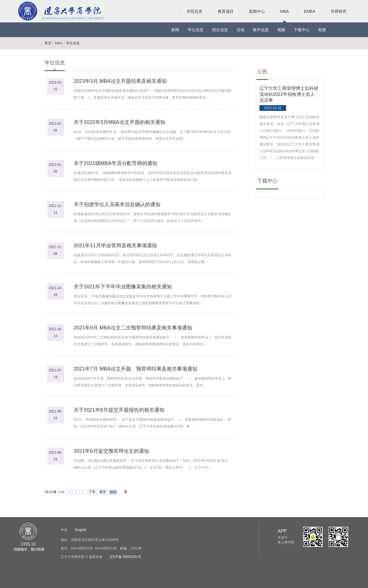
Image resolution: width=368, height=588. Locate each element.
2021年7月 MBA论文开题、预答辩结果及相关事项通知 (136, 369)
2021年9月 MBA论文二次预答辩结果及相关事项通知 (133, 328)
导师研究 (339, 11)
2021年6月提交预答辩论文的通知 (111, 451)
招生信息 (220, 30)
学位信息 (196, 30)
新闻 (175, 30)
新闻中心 (257, 11)
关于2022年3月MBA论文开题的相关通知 (120, 122)
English (81, 530)
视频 (281, 30)
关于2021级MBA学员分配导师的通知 (116, 163)
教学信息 (261, 30)
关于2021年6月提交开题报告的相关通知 (119, 410)
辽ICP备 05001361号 (125, 557)
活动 (240, 30)
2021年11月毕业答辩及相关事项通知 (115, 246)
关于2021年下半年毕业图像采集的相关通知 (123, 287)
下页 (92, 492)
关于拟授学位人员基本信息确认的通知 (117, 204)
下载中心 (302, 30)
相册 (322, 30)
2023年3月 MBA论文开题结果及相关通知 (120, 81)
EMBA (310, 11)
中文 (64, 530)
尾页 (103, 492)
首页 (48, 43)
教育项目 (226, 11)
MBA (284, 11)
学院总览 (194, 11)
